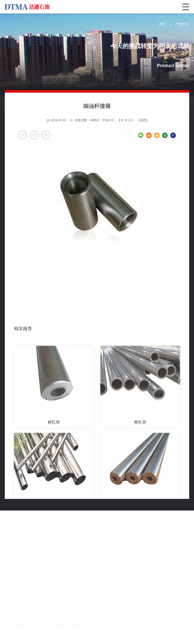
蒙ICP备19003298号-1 (142, 613)
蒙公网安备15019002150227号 (37, 622)
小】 (131, 142)
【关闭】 (143, 142)
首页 (162, 24)
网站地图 (13, 630)
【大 (120, 142)
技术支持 (31, 630)
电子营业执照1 (87, 604)
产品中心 (182, 24)
